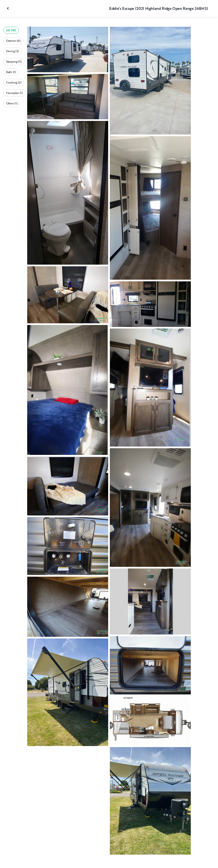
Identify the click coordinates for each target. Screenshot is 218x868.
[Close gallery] (8, 8)
